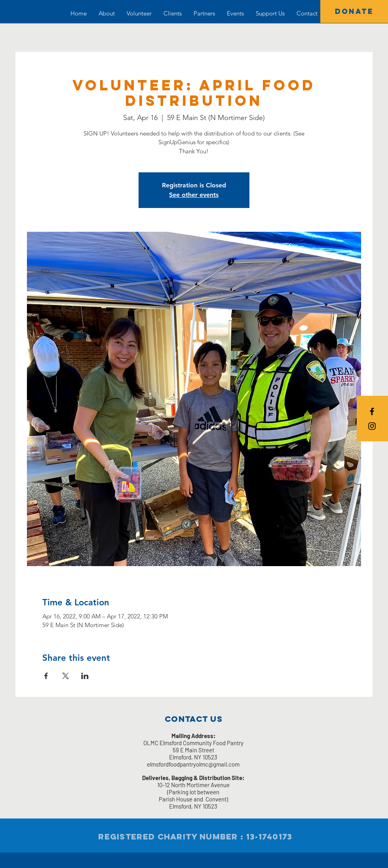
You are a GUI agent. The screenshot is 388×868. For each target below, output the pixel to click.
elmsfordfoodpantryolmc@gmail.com (193, 764)
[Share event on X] (66, 676)
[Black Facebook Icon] (372, 411)
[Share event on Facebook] (46, 676)
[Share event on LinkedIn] (85, 676)
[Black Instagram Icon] (372, 426)
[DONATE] (354, 11)
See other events (194, 195)
